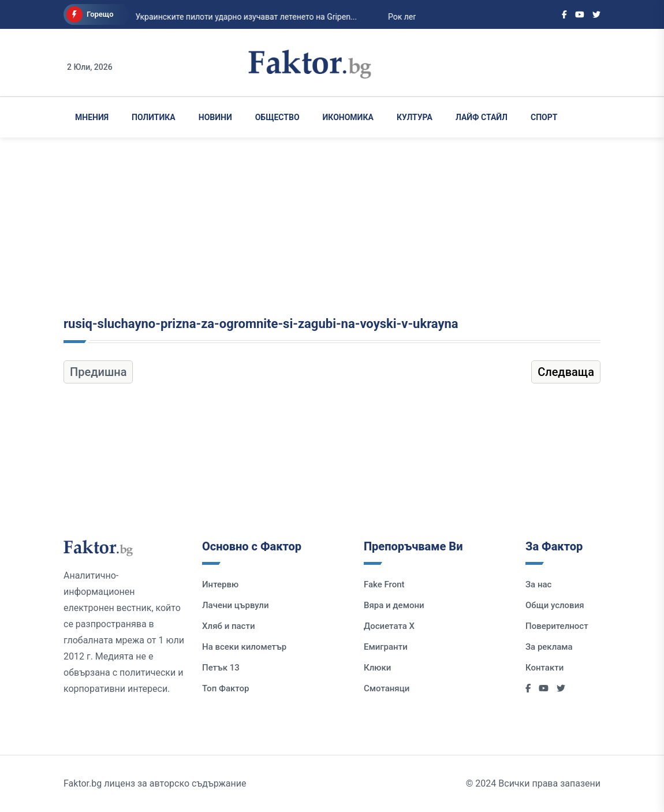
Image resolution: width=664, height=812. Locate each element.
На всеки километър (244, 647)
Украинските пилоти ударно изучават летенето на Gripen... (218, 17)
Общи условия (555, 605)
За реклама (549, 647)
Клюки (377, 668)
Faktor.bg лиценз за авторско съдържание (155, 783)
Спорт (544, 117)
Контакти (544, 668)
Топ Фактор (225, 688)
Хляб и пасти (228, 626)
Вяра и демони (394, 605)
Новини (215, 117)
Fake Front (384, 584)
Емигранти (386, 647)
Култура (415, 117)
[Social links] (564, 14)
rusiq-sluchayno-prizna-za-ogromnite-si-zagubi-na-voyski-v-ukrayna (261, 324)
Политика (154, 117)
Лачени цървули (236, 605)
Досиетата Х (389, 626)
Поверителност (557, 626)
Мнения (92, 117)
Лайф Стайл (482, 117)
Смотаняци (387, 688)
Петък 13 (221, 668)
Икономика (348, 117)
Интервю (220, 584)
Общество (277, 117)
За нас (538, 584)
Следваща (566, 372)
